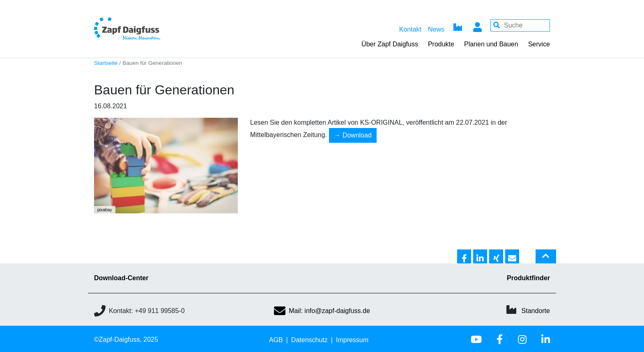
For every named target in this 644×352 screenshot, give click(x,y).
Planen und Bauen (491, 44)
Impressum (352, 340)
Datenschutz (309, 340)
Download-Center (121, 278)
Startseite (106, 63)
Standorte (536, 311)
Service (539, 44)
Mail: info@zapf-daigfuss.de (322, 311)
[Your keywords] (520, 25)
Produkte (441, 44)
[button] (464, 257)
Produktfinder (528, 278)
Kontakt (410, 29)
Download (357, 135)
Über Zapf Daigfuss (390, 44)
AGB (276, 340)
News (436, 29)
